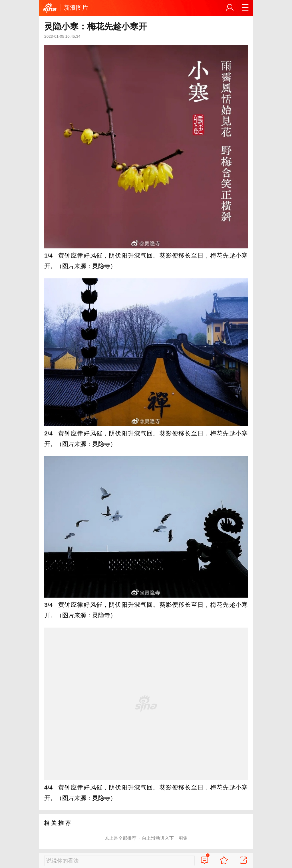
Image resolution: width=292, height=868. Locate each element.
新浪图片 (76, 8)
